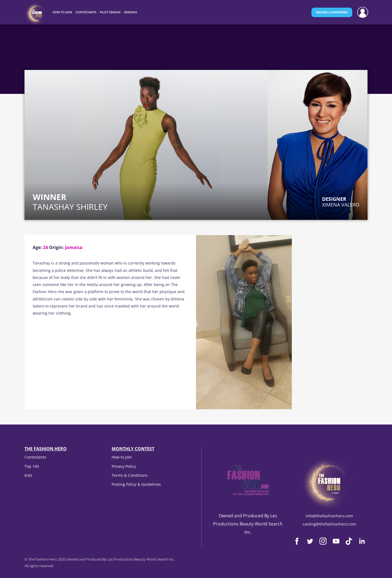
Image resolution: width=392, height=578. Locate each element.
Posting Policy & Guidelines (136, 484)
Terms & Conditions (130, 475)
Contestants (35, 457)
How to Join (122, 457)
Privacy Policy (124, 466)
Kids (28, 475)
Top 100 (32, 466)
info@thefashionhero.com (329, 516)
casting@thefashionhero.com (329, 524)
